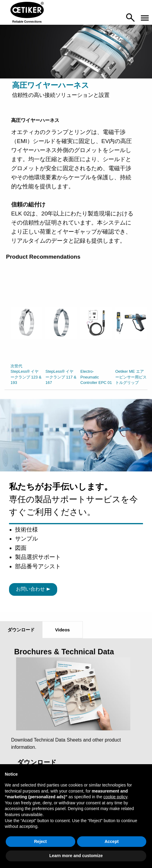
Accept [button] (112, 841)
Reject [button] (40, 841)
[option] (26, 333)
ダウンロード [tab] (21, 630)
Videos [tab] (62, 630)
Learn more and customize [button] (76, 856)
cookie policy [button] (115, 797)
